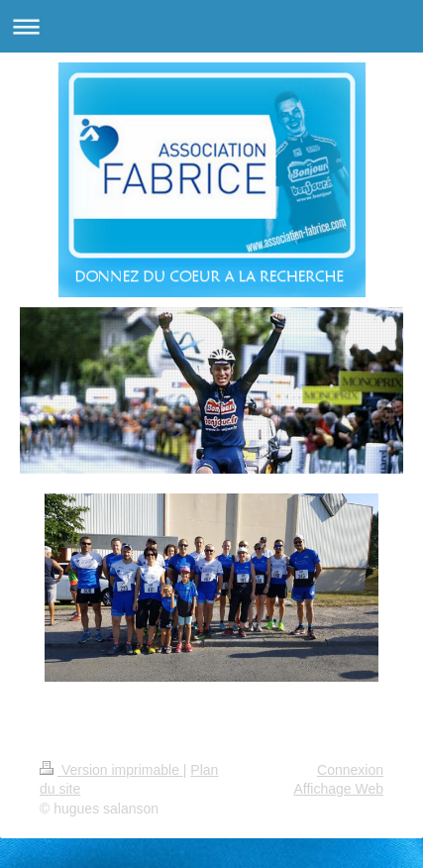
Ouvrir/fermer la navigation (211, 26)
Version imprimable (111, 770)
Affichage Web (338, 789)
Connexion (350, 770)
